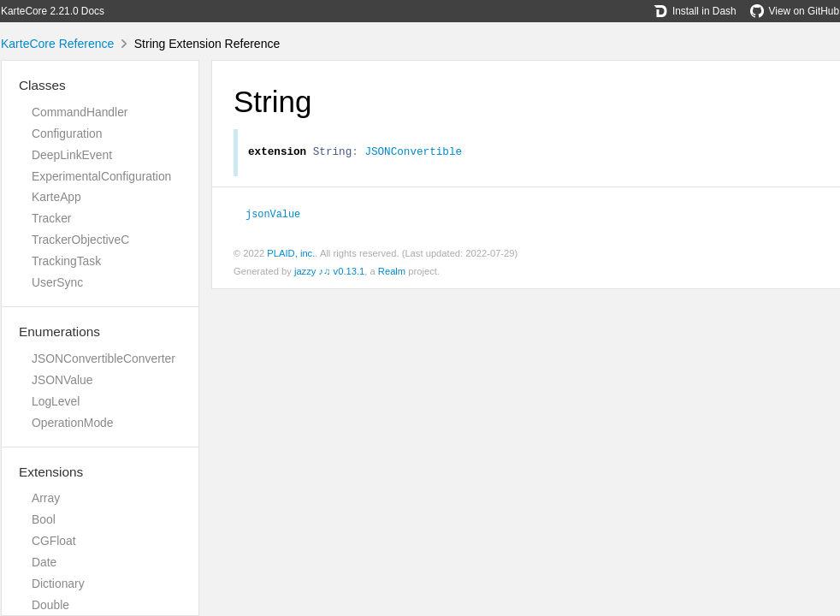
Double (50, 605)
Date (44, 562)
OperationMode (73, 423)
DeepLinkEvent (72, 155)
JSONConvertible (413, 153)
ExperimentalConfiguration (101, 176)
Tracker (51, 218)
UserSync (57, 282)
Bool (44, 519)
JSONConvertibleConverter (104, 358)
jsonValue (273, 216)
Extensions (51, 472)
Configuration (67, 133)
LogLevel (56, 401)
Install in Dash (695, 11)
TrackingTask (66, 261)
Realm (392, 274)
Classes (42, 85)
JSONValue (62, 380)
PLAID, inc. (291, 256)
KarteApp (56, 197)
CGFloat (54, 541)
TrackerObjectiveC (80, 240)
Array (46, 498)
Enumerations (59, 332)
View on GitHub (795, 11)
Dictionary (58, 583)
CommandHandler (80, 112)
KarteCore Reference (57, 44)
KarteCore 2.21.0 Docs (53, 11)
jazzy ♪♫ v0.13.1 (329, 274)
